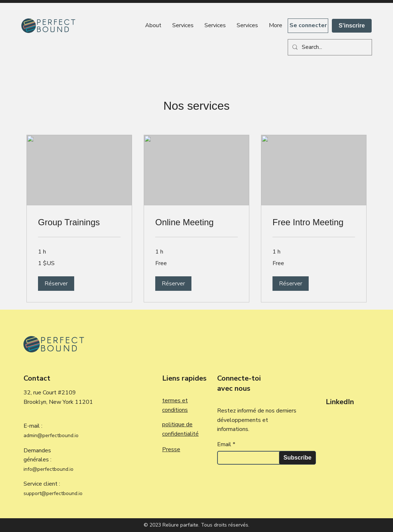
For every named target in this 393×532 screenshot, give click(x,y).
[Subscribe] (297, 458)
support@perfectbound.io (53, 493)
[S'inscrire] (352, 26)
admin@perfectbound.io (51, 435)
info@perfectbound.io (48, 469)
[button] (56, 284)
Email (224, 444)
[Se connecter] (308, 26)
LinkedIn (340, 402)
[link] (79, 222)
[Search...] (329, 47)
